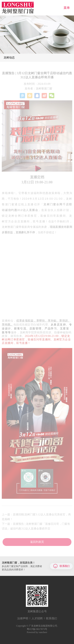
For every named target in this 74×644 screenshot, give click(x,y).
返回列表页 (37, 542)
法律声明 (23, 618)
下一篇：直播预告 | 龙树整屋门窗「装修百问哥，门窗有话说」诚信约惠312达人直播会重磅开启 (36, 526)
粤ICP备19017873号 (37, 629)
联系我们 (61, 566)
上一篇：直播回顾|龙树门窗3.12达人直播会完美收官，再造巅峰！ (36, 517)
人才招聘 (37, 618)
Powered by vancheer (37, 632)
